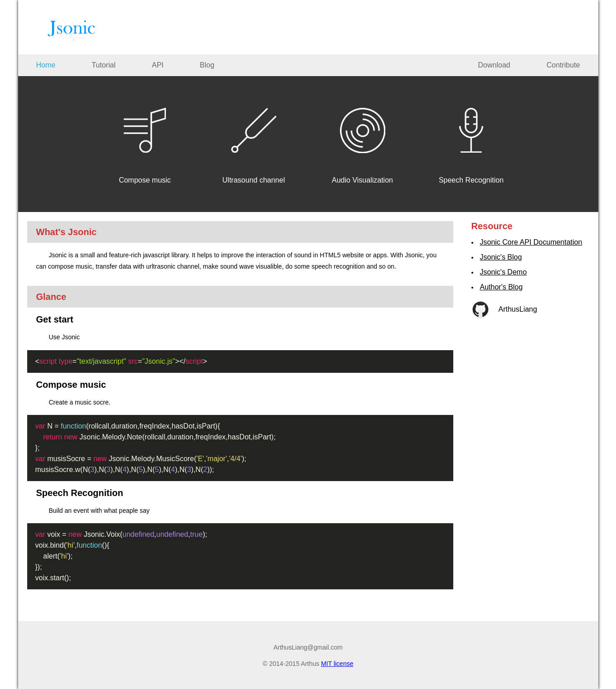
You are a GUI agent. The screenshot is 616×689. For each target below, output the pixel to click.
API (158, 65)
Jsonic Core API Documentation (531, 242)
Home (46, 65)
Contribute (563, 65)
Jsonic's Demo (504, 272)
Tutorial (104, 65)
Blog (207, 65)
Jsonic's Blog (501, 257)
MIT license (337, 664)
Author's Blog (502, 287)
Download (494, 65)
